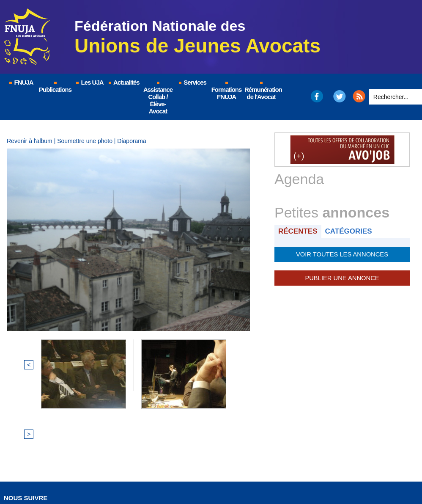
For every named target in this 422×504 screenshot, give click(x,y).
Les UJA (89, 82)
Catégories (350, 231)
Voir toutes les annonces (342, 254)
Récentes (298, 231)
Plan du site (209, 473)
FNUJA (21, 82)
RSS (359, 96)
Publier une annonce (342, 278)
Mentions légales (152, 473)
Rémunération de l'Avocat (262, 91)
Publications (55, 87)
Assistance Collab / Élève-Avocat (158, 98)
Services (192, 82)
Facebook (316, 96)
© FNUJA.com (92, 473)
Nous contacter (264, 473)
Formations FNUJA (227, 91)
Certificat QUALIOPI (327, 473)
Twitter (340, 96)
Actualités (123, 82)
